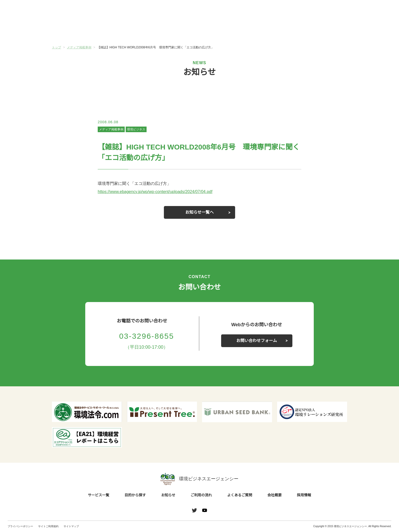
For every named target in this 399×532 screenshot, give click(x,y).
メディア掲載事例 (111, 129)
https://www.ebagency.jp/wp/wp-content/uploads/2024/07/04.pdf (161, 192)
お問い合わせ (378, 11)
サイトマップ (71, 526)
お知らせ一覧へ (199, 212)
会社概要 (322, 30)
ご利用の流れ (224, 30)
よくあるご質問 (273, 30)
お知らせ (175, 30)
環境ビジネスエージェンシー (199, 479)
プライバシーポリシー (20, 526)
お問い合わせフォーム (257, 341)
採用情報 (304, 495)
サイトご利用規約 (48, 526)
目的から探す (126, 30)
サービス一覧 (77, 30)
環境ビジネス (136, 129)
